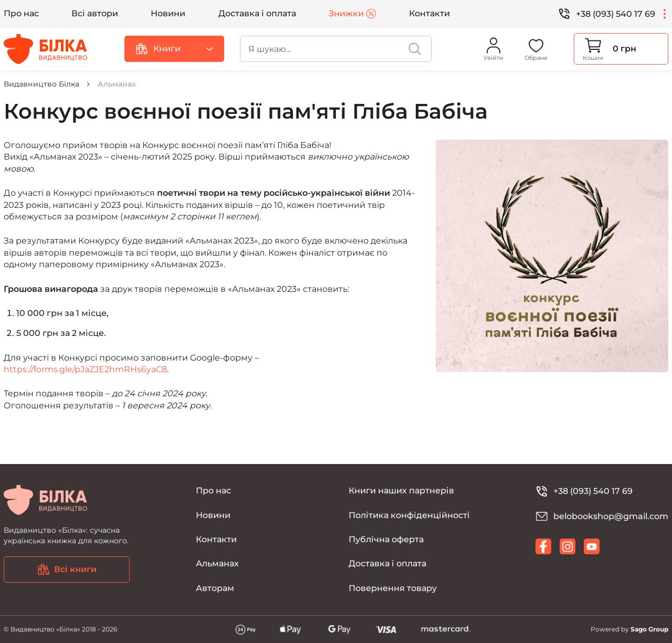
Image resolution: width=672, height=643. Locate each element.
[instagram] (568, 546)
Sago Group (649, 629)
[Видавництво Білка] (46, 49)
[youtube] (592, 546)
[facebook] (543, 546)
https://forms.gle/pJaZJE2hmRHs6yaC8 (85, 369)
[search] (336, 49)
